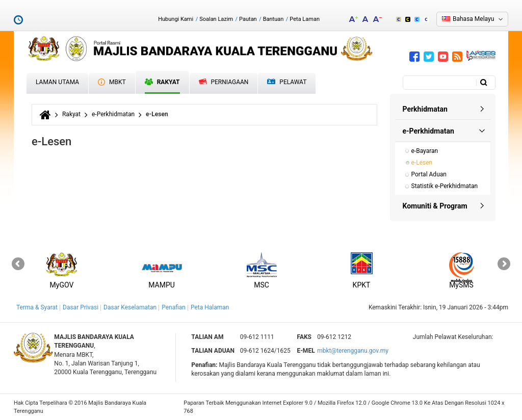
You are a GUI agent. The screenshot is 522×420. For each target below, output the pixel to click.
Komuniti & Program (435, 206)
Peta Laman (305, 19)
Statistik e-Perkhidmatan (445, 186)
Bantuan (273, 19)
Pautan (248, 19)
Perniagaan (224, 82)
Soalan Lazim (216, 19)
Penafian (174, 307)
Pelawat (287, 82)
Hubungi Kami (176, 19)
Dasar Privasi (81, 307)
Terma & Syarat (37, 307)
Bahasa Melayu (473, 19)
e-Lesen (422, 163)
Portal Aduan (429, 174)
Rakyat (162, 82)
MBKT (112, 82)
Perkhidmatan (425, 109)
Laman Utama (57, 82)
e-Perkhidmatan (113, 114)
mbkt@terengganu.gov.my (353, 351)
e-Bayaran (425, 151)
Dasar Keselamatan (130, 307)
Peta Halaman (210, 307)
